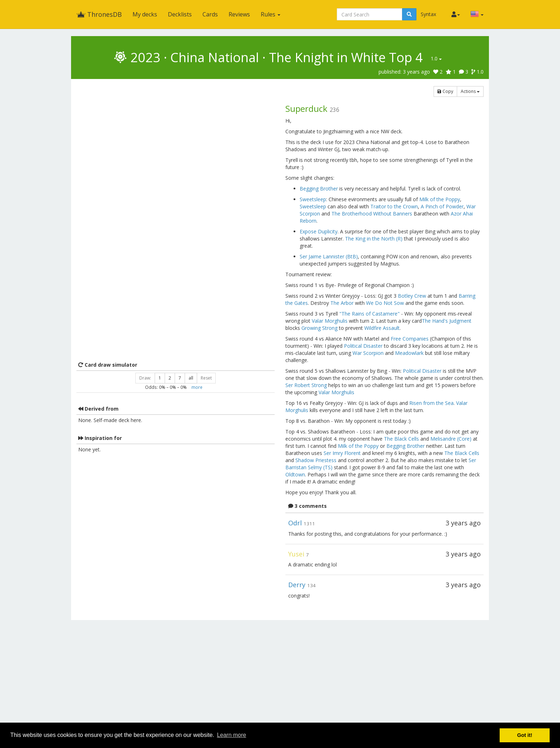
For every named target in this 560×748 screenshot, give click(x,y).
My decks (145, 14)
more (197, 387)
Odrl (295, 523)
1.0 (436, 58)
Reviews (239, 14)
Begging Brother (319, 189)
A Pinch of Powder (442, 206)
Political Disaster (363, 346)
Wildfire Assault (382, 328)
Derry (297, 585)
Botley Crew (412, 296)
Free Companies (410, 339)
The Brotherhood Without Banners (372, 214)
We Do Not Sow (385, 303)
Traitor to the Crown (394, 206)
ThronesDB (99, 14)
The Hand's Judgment (447, 321)
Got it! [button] (525, 735)
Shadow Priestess (316, 460)
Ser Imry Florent (342, 453)
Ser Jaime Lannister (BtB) (329, 256)
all (191, 378)
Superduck (306, 108)
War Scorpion (368, 353)
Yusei (296, 554)
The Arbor (342, 303)
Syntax (428, 14)
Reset (206, 378)
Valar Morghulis (330, 321)
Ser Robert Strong (306, 385)
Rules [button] (271, 14)
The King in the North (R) (374, 239)
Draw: (145, 378)
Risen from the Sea (431, 403)
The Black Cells (401, 439)
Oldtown (295, 474)
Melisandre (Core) (451, 439)
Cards (210, 14)
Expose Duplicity (319, 231)
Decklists (180, 14)
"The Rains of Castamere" (369, 314)
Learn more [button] (231, 735)
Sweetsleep (313, 199)
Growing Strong (319, 328)
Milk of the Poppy (440, 199)
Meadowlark (409, 353)
